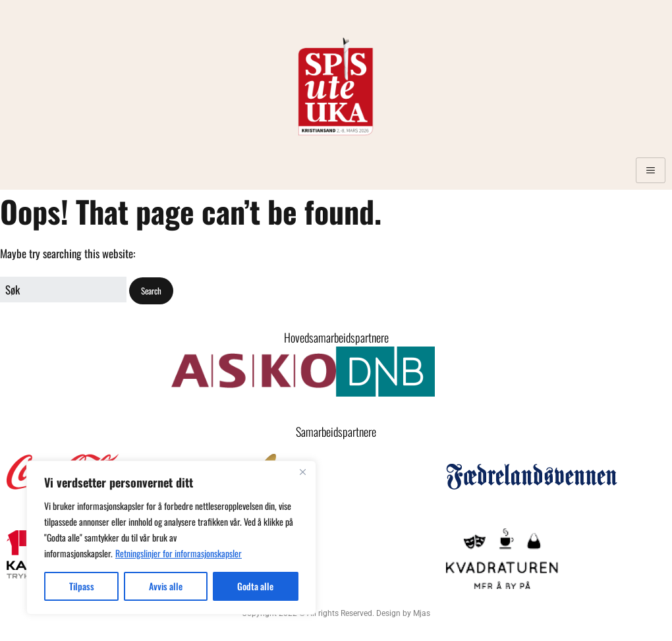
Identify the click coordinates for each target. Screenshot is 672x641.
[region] (171, 538)
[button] (151, 291)
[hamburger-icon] (651, 170)
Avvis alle (166, 586)
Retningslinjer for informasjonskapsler (179, 553)
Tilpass (82, 586)
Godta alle (255, 586)
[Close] (302, 472)
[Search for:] (63, 290)
